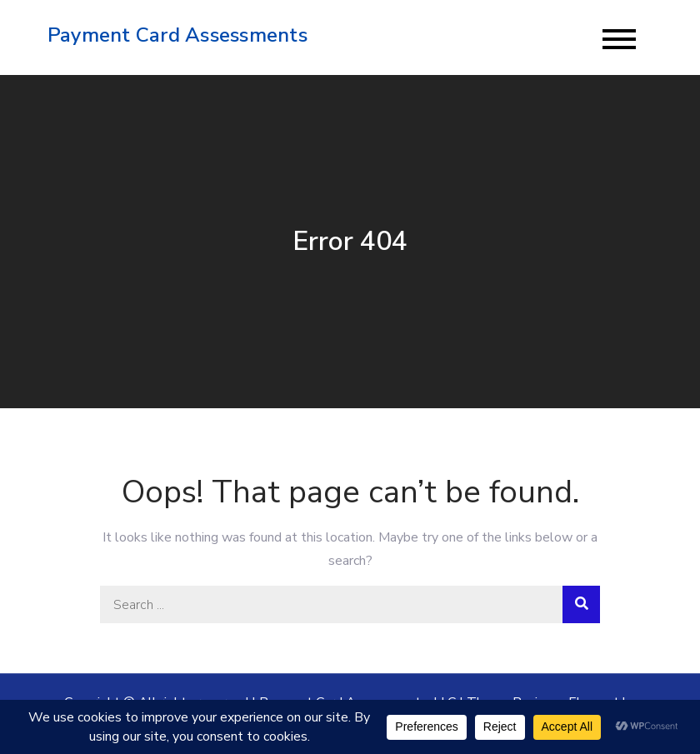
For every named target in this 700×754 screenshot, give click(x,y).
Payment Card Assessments (177, 35)
